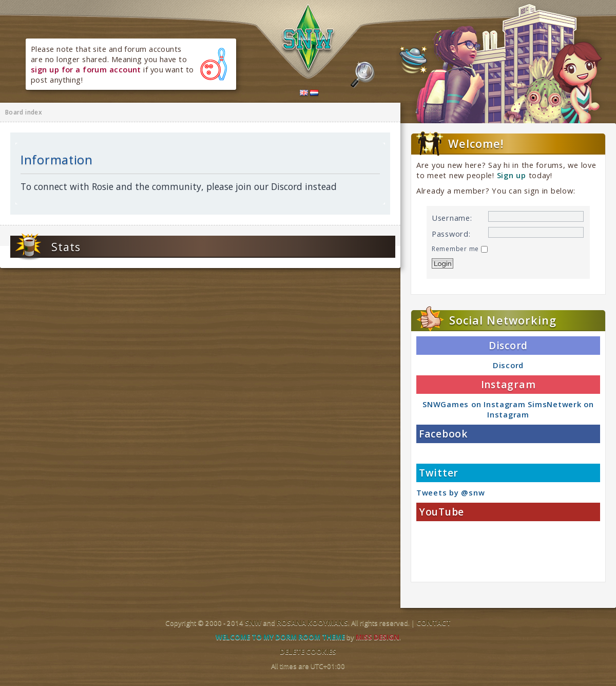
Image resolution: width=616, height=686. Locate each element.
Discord (508, 365)
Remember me (460, 249)
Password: (451, 234)
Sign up (512, 175)
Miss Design (378, 637)
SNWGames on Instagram (474, 404)
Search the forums (363, 75)
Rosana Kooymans (312, 623)
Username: (452, 218)
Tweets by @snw (450, 492)
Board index (24, 112)
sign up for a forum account (86, 69)
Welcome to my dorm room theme (280, 637)
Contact (434, 623)
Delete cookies (308, 652)
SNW (253, 623)
